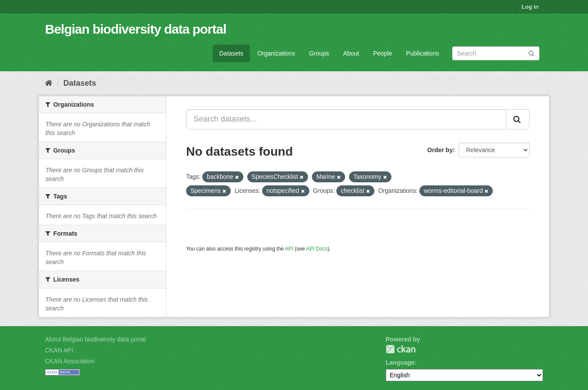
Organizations (276, 53)
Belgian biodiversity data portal (136, 29)
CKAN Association (70, 361)
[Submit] (531, 53)
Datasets (231, 53)
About (351, 53)
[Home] (49, 83)
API (289, 249)
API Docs (317, 249)
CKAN (401, 349)
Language (400, 362)
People (383, 53)
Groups (319, 53)
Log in (530, 7)
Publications (423, 53)
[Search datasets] (496, 53)
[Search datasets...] (346, 119)
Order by (440, 150)
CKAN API (59, 350)
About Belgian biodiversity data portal (95, 339)
